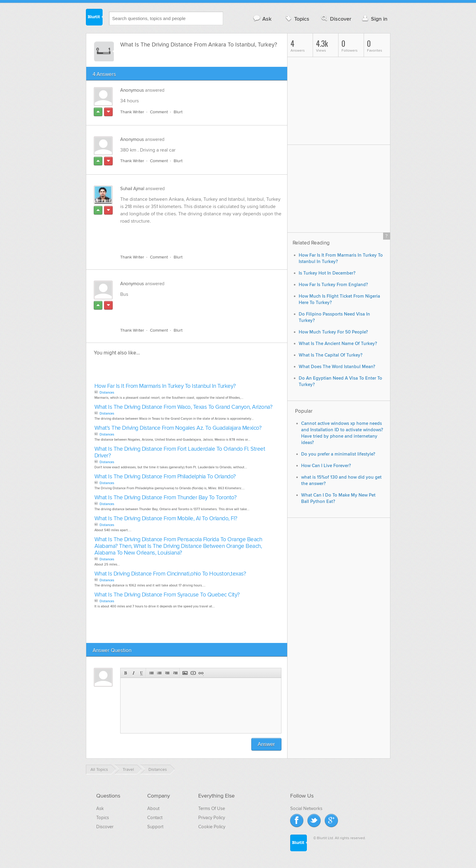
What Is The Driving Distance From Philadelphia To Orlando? (165, 477)
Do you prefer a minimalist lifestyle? (338, 454)
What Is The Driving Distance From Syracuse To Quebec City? (167, 595)
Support (155, 827)
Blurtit (94, 18)
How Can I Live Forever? (326, 466)
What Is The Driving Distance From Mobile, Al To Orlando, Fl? (166, 519)
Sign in (374, 19)
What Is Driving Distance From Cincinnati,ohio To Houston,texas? (170, 574)
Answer (266, 744)
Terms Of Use (212, 808)
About (153, 808)
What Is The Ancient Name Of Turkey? (338, 344)
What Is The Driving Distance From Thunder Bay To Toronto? (166, 498)
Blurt (178, 112)
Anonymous (132, 90)
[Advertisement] (190, 236)
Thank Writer (132, 112)
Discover (336, 19)
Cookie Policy (212, 827)
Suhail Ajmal (132, 189)
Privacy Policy (212, 818)
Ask (262, 19)
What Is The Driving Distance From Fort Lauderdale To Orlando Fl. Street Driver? (180, 452)
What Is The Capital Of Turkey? (331, 355)
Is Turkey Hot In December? (327, 273)
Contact (155, 818)
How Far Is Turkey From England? (333, 285)
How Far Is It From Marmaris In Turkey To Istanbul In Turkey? (165, 386)
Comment (159, 112)
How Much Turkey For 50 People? (333, 332)
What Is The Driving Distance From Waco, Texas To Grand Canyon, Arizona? (184, 407)
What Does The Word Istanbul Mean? (337, 367)
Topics (297, 19)
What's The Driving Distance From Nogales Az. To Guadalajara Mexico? (178, 428)
